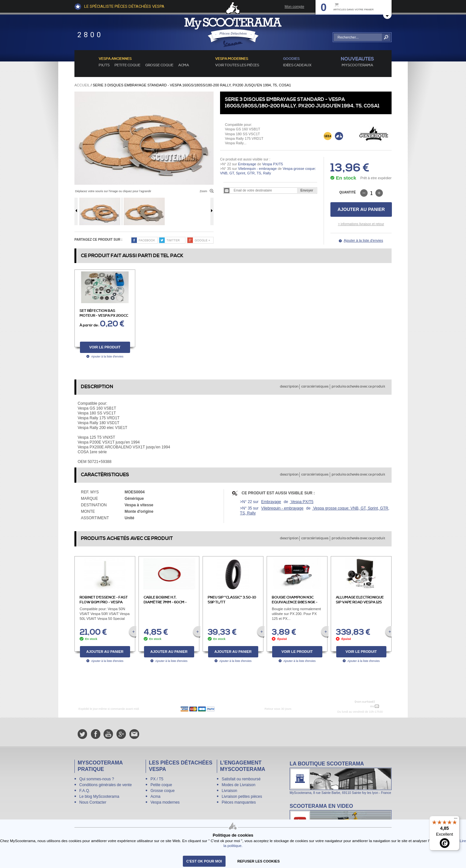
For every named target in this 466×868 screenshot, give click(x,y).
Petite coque (128, 65)
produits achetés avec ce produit (358, 387)
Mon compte (294, 6)
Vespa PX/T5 (272, 164)
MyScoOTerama (357, 65)
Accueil (82, 85)
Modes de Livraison (239, 785)
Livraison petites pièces (242, 797)
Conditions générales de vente (105, 785)
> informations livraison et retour (361, 224)
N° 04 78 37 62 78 (354, 706)
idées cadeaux (297, 65)
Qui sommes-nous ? (97, 779)
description (289, 387)
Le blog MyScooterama (99, 797)
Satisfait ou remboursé (241, 779)
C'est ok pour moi (204, 861)
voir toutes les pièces (237, 65)
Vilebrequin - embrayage (257, 169)
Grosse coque (159, 65)
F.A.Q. (85, 791)
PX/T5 (104, 65)
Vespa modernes (165, 802)
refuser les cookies (259, 861)
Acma (184, 65)
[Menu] (456, 820)
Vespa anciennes (115, 59)
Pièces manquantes (239, 802)
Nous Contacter (93, 802)
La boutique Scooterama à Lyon (341, 778)
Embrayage (247, 164)
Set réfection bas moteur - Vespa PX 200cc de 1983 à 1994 (104, 316)
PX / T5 (157, 779)
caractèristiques (315, 387)
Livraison (229, 791)
